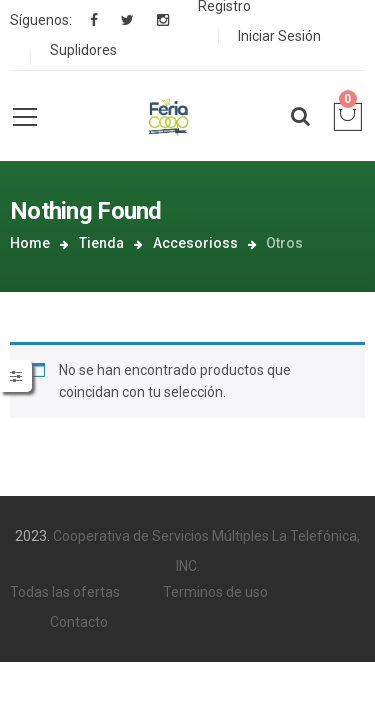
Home (92, 211)
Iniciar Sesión (279, 36)
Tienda (162, 211)
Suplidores (83, 50)
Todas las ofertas (65, 562)
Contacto (79, 592)
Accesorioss (256, 211)
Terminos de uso (215, 562)
